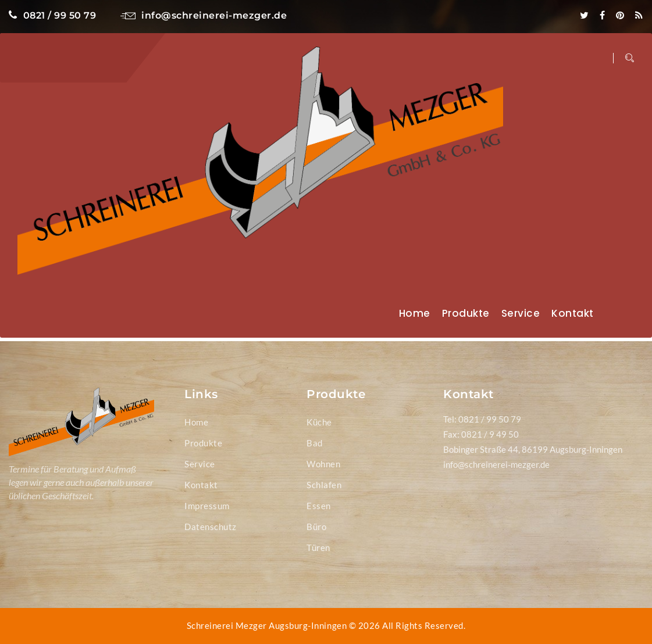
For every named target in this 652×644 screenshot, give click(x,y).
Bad (315, 443)
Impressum (207, 506)
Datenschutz (211, 527)
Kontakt (573, 313)
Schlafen (324, 485)
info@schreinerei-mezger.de (204, 15)
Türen (318, 548)
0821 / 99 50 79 (52, 15)
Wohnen (323, 464)
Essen (319, 506)
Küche (319, 422)
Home (415, 313)
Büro (316, 527)
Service (521, 313)
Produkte (466, 313)
